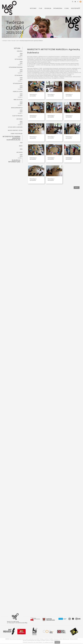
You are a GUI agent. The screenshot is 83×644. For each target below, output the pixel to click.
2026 (21, 54)
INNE (21, 149)
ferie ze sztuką (18, 100)
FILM (21, 143)
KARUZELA (13, 41)
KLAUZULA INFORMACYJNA (14, 161)
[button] (73, 2)
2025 (21, 55)
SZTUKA (9, 41)
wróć (77, 188)
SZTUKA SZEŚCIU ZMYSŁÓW (15, 127)
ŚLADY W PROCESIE (17, 116)
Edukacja (5, 41)
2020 (21, 155)
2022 (21, 121)
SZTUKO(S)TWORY (18, 83)
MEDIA (21, 146)
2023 (18, 41)
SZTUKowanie (19, 59)
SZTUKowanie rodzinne (16, 67)
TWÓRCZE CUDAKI (18, 92)
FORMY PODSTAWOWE (17, 134)
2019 (21, 156)
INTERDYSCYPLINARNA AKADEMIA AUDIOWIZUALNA (11, 138)
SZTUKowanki (19, 75)
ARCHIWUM (19, 119)
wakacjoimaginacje (17, 108)
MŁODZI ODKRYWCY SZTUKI (15, 130)
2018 (21, 123)
